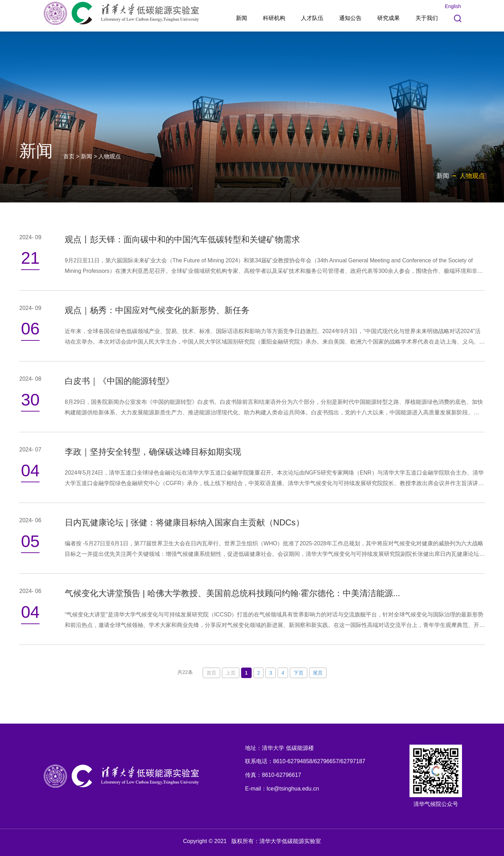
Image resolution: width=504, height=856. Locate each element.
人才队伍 (312, 18)
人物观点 (110, 156)
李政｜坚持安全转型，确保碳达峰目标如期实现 (153, 452)
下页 (299, 673)
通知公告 (350, 18)
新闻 (241, 18)
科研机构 (274, 18)
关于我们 (427, 18)
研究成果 (388, 18)
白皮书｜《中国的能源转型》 (119, 381)
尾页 (318, 673)
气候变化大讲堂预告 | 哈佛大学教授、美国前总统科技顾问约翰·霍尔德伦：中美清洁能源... (232, 593)
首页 (69, 156)
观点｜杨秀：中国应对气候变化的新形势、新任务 (157, 310)
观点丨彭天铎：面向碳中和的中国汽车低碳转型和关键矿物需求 (182, 239)
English (453, 6)
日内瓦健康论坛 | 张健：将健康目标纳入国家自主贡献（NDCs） (184, 522)
